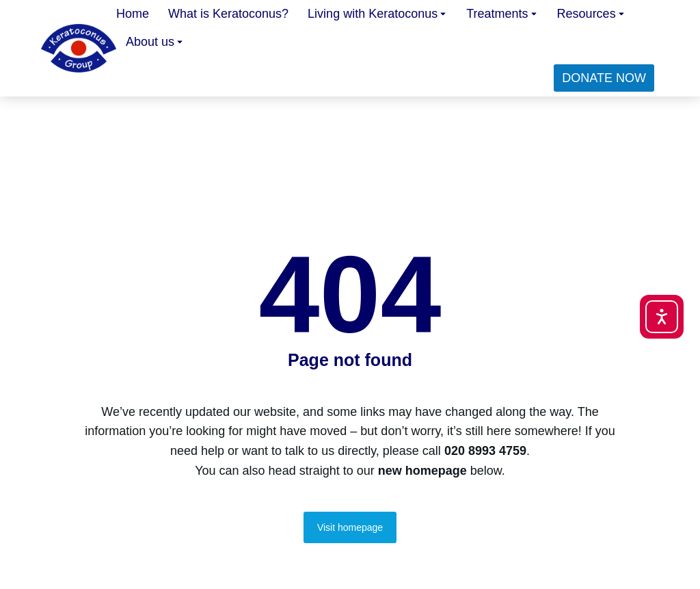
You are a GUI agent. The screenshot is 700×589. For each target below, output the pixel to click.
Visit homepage (350, 527)
